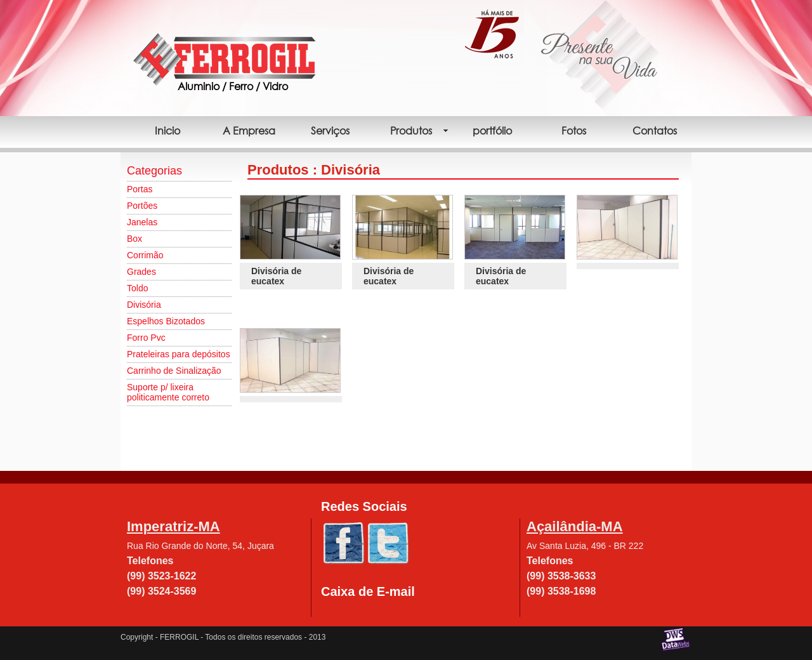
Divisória (144, 305)
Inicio (167, 130)
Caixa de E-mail (368, 591)
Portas (140, 189)
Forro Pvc (146, 338)
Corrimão (145, 255)
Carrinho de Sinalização (174, 371)
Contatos (655, 130)
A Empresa (249, 130)
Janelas (142, 222)
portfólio (492, 130)
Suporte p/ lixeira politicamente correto (168, 392)
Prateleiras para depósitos (179, 354)
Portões (142, 206)
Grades (141, 272)
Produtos (411, 130)
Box (134, 239)
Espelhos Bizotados (166, 321)
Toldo (137, 288)
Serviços (330, 130)
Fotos (574, 130)
